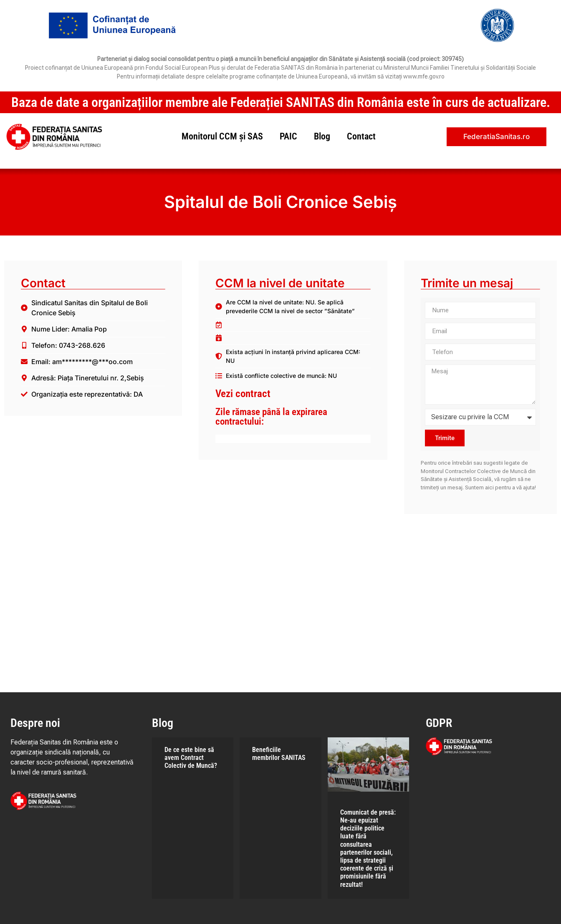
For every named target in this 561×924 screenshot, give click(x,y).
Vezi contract (243, 394)
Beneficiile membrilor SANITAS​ (279, 754)
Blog (322, 136)
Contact (361, 136)
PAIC (288, 136)
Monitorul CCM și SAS (222, 136)
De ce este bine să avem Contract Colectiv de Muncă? (191, 758)
